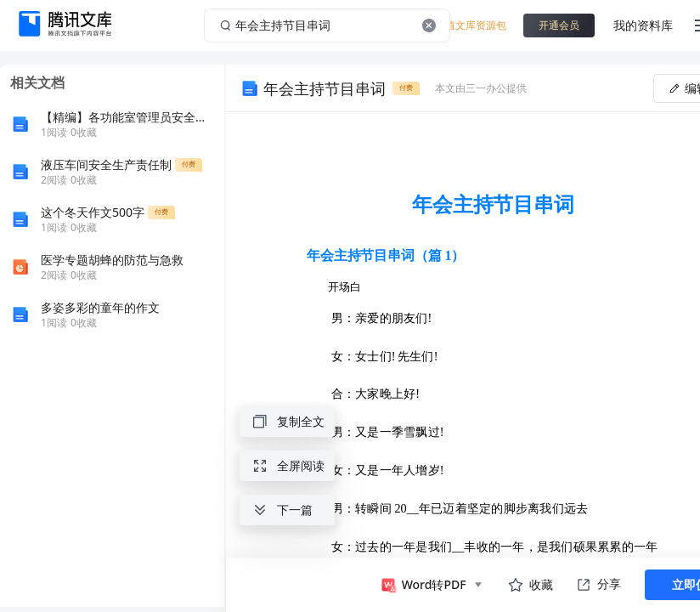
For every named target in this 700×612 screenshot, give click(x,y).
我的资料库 (643, 25)
